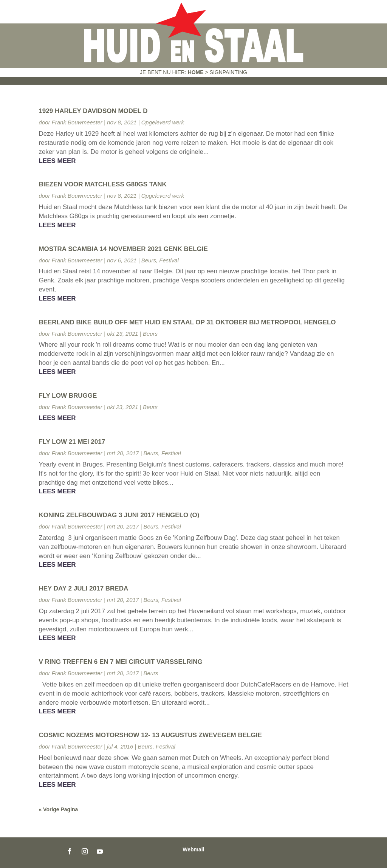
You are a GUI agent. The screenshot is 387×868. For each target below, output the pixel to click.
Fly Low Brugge (68, 396)
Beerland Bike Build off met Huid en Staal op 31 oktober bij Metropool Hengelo (187, 322)
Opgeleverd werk (163, 122)
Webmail (193, 849)
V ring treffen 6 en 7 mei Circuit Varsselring (120, 662)
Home (196, 72)
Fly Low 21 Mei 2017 (72, 442)
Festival (169, 260)
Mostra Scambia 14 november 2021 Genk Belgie (123, 249)
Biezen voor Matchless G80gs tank (102, 184)
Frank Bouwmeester (77, 122)
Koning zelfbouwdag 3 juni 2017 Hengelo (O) (119, 515)
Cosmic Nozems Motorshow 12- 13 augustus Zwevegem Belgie (150, 735)
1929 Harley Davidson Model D (93, 111)
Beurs (149, 260)
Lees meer (57, 161)
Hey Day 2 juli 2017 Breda (83, 588)
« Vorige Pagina (58, 809)
